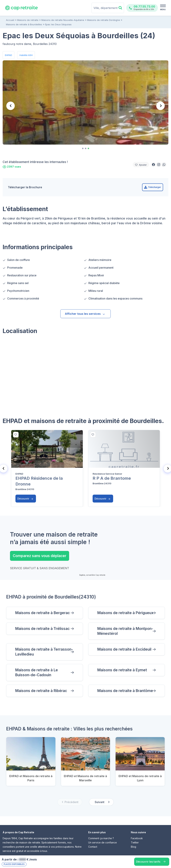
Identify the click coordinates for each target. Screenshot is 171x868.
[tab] (83, 148)
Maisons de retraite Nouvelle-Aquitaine (63, 20)
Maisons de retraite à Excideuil (124, 649)
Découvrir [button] (25, 499)
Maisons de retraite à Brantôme (125, 691)
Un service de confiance (103, 842)
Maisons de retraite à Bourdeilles (24, 24)
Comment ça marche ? (101, 838)
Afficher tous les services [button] (85, 314)
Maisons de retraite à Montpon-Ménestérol (125, 631)
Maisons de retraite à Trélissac (42, 629)
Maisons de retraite (28, 20)
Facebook (137, 838)
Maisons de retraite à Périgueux (125, 613)
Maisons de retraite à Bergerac (42, 613)
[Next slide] (160, 106)
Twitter (135, 842)
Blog (133, 847)
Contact (93, 847)
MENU (163, 9)
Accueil (10, 20)
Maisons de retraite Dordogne (104, 20)
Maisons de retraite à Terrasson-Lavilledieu (44, 652)
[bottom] (16, 435)
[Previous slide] (11, 106)
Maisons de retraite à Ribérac (41, 691)
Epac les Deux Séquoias (58, 24)
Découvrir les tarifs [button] (148, 862)
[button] (153, 165)
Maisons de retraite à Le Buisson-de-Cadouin (36, 672)
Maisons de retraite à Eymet (122, 670)
